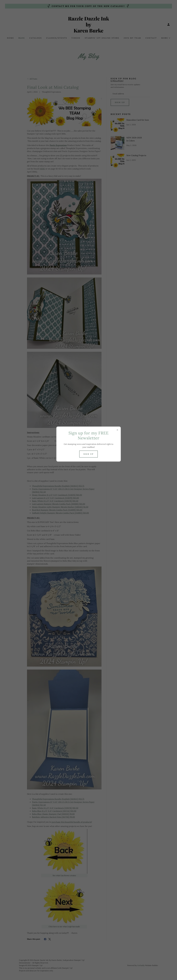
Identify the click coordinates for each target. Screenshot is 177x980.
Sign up (88, 454)
